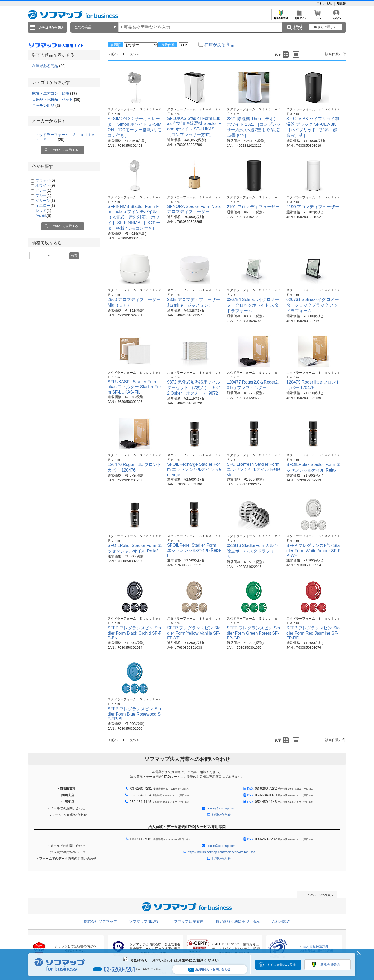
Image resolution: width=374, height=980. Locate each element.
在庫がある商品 (49, 66)
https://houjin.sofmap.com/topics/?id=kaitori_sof (221, 852)
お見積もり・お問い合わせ (209, 970)
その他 (43, 216)
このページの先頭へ (320, 895)
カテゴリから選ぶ (51, 28)
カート (318, 17)
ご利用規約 (325, 4)
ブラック (45, 180)
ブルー (43, 195)
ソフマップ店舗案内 (187, 921)
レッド (43, 211)
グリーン (45, 201)
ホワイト (45, 185)
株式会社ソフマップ (100, 921)
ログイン (336, 17)
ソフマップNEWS (144, 921)
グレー (43, 190)
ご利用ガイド (299, 17)
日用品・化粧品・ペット (56, 99)
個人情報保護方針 (316, 946)
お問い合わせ (221, 815)
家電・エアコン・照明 (54, 93)
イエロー (45, 206)
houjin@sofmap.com (221, 808)
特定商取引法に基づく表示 (238, 921)
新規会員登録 (281, 17)
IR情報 (341, 4)
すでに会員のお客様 (281, 965)
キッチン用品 (46, 106)
